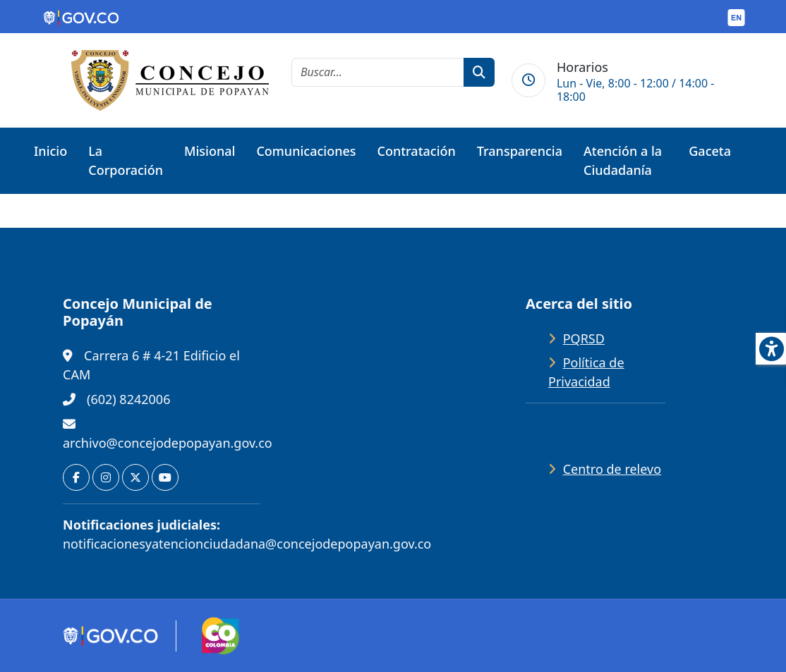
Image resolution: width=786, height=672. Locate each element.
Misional (210, 151)
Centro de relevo (612, 469)
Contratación (417, 151)
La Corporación (126, 160)
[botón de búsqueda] (479, 72)
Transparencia (520, 151)
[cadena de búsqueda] (378, 72)
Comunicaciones (306, 151)
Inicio (50, 151)
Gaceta (710, 151)
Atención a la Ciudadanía (623, 160)
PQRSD (584, 338)
